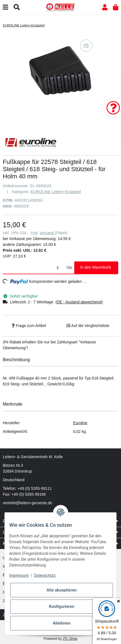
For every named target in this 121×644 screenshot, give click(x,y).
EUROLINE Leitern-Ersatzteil (56, 192)
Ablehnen (62, 623)
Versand (47, 233)
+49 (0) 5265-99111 (35, 488)
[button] (105, 7)
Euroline (80, 423)
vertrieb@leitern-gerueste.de (28, 503)
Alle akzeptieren (61, 590)
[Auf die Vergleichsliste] (86, 46)
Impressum (19, 575)
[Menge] (34, 268)
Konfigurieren (62, 606)
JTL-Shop (70, 639)
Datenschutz (45, 575)
